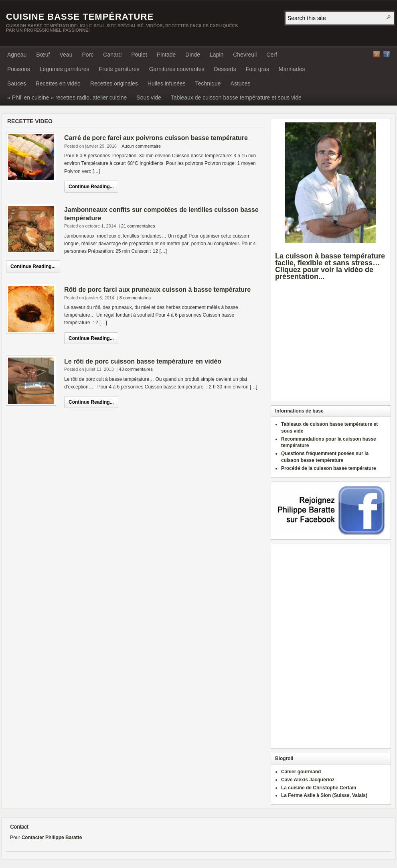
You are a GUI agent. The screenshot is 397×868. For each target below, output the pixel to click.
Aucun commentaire (141, 146)
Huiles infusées (167, 83)
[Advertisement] (331, 347)
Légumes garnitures (65, 69)
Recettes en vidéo (58, 83)
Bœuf (43, 55)
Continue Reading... (91, 187)
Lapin (217, 55)
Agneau (17, 55)
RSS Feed (377, 54)
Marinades (292, 69)
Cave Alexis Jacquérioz (308, 780)
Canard (112, 55)
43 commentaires (136, 369)
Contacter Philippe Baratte (52, 838)
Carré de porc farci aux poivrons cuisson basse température (156, 138)
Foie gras (257, 69)
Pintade (166, 55)
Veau (66, 55)
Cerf (271, 55)
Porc (88, 55)
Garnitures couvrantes (177, 69)
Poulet (139, 55)
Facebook (387, 54)
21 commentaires (138, 226)
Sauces (17, 83)
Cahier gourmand (301, 772)
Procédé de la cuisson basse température (329, 468)
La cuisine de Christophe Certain (319, 788)
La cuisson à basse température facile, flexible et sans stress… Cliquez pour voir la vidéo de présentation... (330, 266)
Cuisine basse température (80, 17)
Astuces (241, 83)
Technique (208, 83)
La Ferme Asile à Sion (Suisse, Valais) (324, 795)
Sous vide (149, 98)
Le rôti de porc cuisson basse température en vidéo (143, 361)
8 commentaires (135, 298)
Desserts (225, 69)
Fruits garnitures (119, 69)
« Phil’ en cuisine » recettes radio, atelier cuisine (67, 98)
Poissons (19, 69)
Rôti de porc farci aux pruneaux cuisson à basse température (157, 290)
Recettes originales (114, 83)
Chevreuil (245, 55)
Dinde (193, 55)
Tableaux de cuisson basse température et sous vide (236, 98)
